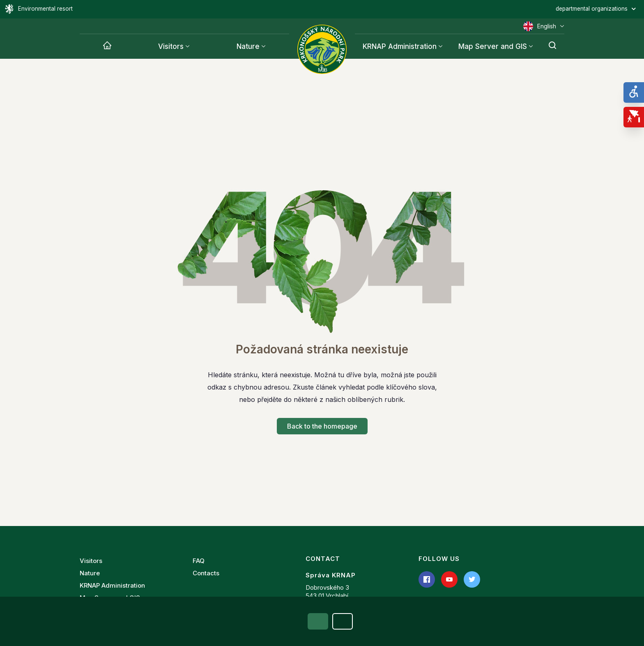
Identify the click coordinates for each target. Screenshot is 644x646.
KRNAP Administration (112, 585)
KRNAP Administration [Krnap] (400, 46)
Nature (248, 46)
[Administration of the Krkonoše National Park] (322, 49)
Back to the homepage (322, 426)
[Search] (552, 46)
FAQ (199, 561)
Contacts (206, 573)
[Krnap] (107, 46)
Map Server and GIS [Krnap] (493, 46)
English (544, 26)
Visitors (171, 46)
